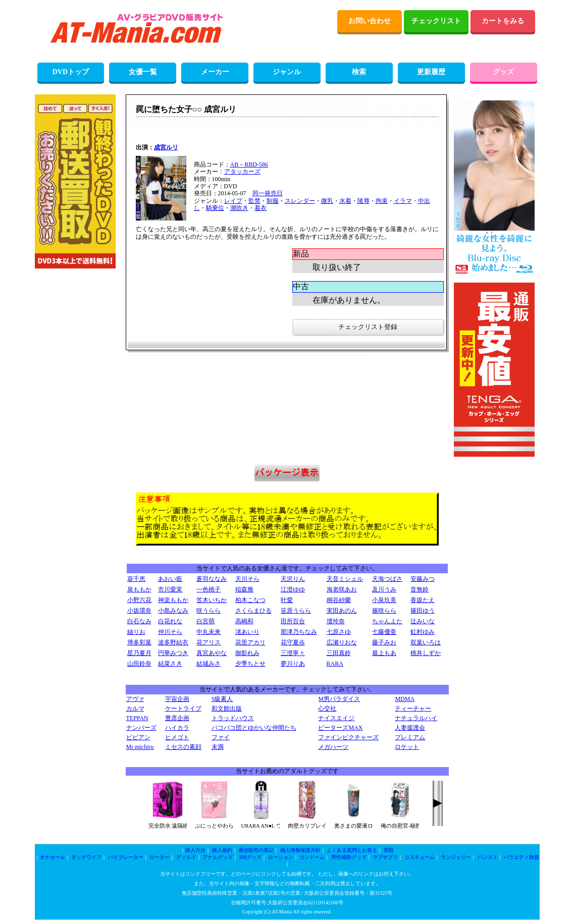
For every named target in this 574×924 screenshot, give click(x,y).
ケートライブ (183, 709)
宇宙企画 (177, 699)
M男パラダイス (339, 699)
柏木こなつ (250, 600)
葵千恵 (136, 579)
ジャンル (287, 72)
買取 (389, 850)
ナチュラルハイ (416, 718)
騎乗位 (215, 208)
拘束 (382, 201)
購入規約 (222, 850)
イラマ (403, 201)
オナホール (53, 857)
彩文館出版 (227, 709)
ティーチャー (413, 709)
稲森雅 (244, 589)
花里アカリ (250, 642)
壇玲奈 (336, 621)
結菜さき (170, 664)
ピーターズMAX (340, 728)
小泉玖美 (384, 600)
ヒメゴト (177, 737)
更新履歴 (431, 72)
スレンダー (300, 201)
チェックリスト (436, 21)
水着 (345, 201)
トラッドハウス (233, 718)
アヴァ (135, 699)
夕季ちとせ (250, 664)
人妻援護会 (410, 728)
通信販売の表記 (256, 850)
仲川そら (170, 632)
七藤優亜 (384, 632)
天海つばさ (387, 579)
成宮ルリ (166, 147)
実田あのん (342, 611)
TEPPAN (137, 718)
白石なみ (139, 621)
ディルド (186, 857)
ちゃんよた (387, 621)
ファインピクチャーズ (348, 737)
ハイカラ (177, 728)
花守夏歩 (293, 642)
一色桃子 (208, 589)
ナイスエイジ (336, 718)
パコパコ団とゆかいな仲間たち (254, 728)
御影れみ (247, 653)
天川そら (247, 579)
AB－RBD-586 (249, 165)
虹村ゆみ (423, 632)
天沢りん (293, 579)
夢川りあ (293, 664)
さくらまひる (253, 611)
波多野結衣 (173, 642)
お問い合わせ (370, 21)
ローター (160, 857)
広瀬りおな (342, 642)
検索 (359, 72)
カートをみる (503, 21)
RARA (335, 664)
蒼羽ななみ (212, 579)
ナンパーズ (141, 728)
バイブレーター (126, 857)
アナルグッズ (218, 857)
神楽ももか (173, 600)
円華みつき (173, 653)
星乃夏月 (139, 653)
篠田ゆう (423, 611)
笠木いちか (212, 600)
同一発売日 (268, 193)
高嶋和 (244, 621)
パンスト (488, 857)
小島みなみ (173, 611)
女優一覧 (143, 72)
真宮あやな (212, 653)
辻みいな (423, 621)
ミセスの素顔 (183, 747)
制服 (273, 201)
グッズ (503, 72)
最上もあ (384, 653)
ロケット (407, 747)
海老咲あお (342, 589)
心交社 (327, 709)
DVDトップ (71, 72)
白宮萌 (205, 621)
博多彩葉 (139, 642)
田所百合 (293, 621)
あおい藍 (170, 579)
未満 (218, 747)
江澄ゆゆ (293, 589)
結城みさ (208, 664)
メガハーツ (333, 747)
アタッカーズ (242, 172)
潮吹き (239, 208)
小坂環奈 (139, 611)
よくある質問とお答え (352, 850)
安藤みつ (423, 579)
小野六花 (139, 600)
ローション (281, 857)
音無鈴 (420, 589)
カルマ (135, 709)
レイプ (233, 201)
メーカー (215, 72)
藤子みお (384, 642)
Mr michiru (140, 747)
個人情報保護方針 (300, 850)
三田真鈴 (339, 653)
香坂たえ (423, 600)
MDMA (405, 699)
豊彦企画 (177, 718)
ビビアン (138, 737)
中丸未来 (208, 632)
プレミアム (410, 737)
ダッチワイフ (86, 857)
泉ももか (139, 589)
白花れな (170, 621)
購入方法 (195, 850)
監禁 (254, 201)
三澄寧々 (293, 653)
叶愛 (287, 600)
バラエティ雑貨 (521, 857)
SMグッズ (250, 857)
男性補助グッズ (349, 857)
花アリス (208, 642)
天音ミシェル (345, 579)
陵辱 (363, 201)
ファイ (221, 737)
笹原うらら (296, 611)
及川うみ (384, 589)
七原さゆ (339, 632)
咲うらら (208, 611)
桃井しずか (426, 653)
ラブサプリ (385, 857)
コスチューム (420, 857)
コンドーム (312, 857)
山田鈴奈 (139, 664)
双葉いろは (426, 642)
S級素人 (222, 699)
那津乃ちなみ (299, 632)
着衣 (260, 208)
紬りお (136, 632)
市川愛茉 (170, 589)
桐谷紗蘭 (339, 600)
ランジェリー (456, 857)
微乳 (327, 201)
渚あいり (247, 632)
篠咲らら (384, 611)
